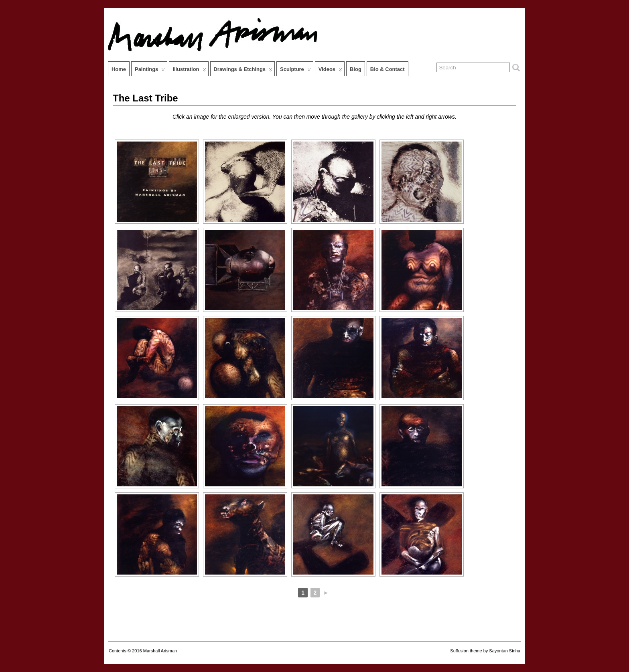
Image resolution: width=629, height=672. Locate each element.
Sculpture (295, 71)
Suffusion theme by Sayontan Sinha (485, 651)
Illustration (189, 71)
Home (119, 69)
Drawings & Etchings (243, 71)
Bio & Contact (388, 69)
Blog (356, 69)
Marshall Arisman (160, 651)
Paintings (150, 71)
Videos (330, 71)
